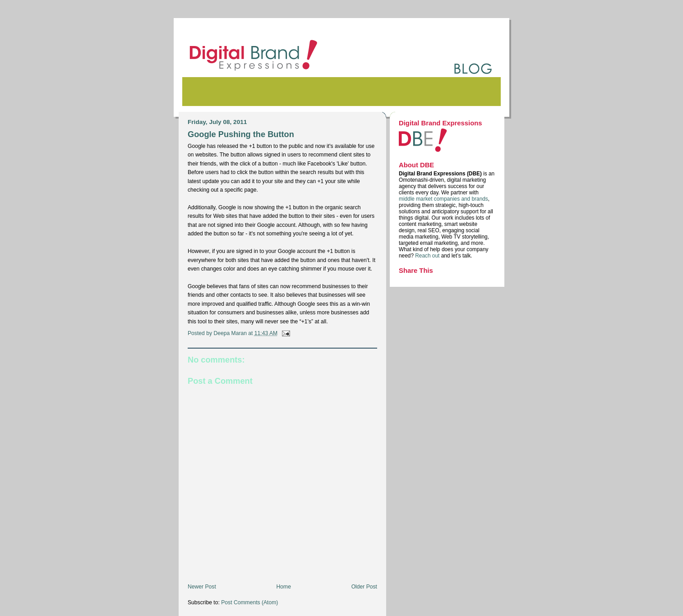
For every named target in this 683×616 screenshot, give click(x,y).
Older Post (364, 587)
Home (284, 587)
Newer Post (202, 587)
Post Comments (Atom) (249, 602)
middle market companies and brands (443, 199)
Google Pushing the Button (241, 134)
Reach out (428, 256)
